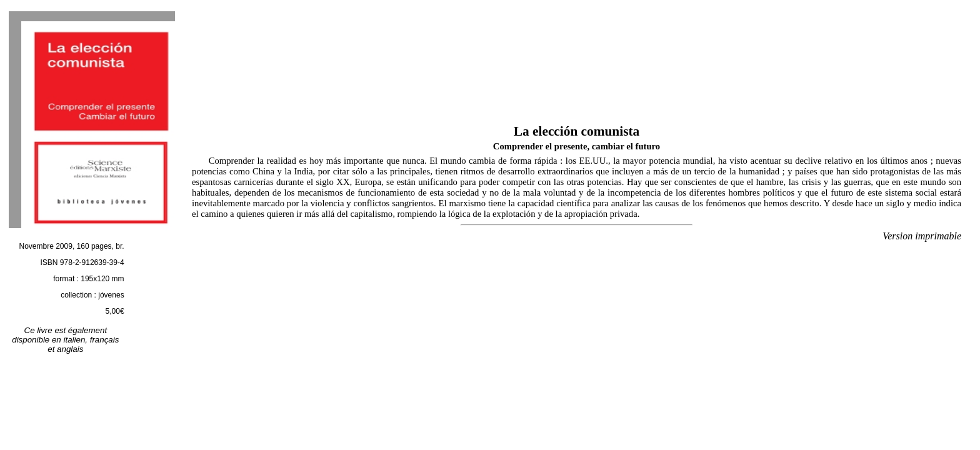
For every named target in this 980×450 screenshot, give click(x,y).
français (105, 340)
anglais (70, 349)
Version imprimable (922, 236)
